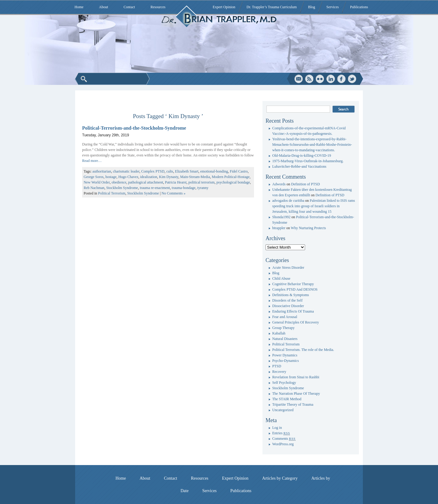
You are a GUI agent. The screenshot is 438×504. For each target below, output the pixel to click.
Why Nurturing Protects (308, 228)
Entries (281, 433)
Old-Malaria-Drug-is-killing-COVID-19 (302, 156)
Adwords (279, 184)
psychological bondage (233, 182)
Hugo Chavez (128, 177)
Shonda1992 (281, 217)
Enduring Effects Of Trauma (293, 311)
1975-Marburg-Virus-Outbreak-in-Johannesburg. (308, 161)
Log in (277, 428)
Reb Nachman (94, 188)
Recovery (279, 372)
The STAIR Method (287, 399)
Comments (284, 439)
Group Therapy (283, 328)
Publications (359, 7)
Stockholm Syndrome (122, 188)
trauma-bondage (184, 188)
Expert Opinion (224, 7)
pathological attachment (146, 182)
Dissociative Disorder (288, 306)
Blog (312, 7)
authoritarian (102, 171)
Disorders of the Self (287, 300)
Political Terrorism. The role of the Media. (303, 350)
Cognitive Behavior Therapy (293, 284)
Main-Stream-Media (195, 177)
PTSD (277, 366)
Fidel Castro (239, 171)
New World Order (97, 182)
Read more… (92, 161)
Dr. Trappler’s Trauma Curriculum (272, 7)
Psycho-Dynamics (285, 361)
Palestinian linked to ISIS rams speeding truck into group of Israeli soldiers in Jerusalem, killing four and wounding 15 (314, 206)
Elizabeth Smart (187, 171)
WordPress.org (283, 444)
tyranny (203, 188)
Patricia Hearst (176, 182)
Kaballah (279, 333)
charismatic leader (126, 171)
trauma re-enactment (155, 188)
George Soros (94, 177)
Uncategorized (283, 410)
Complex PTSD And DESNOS (295, 289)
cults (170, 171)
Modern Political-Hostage (231, 177)
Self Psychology (284, 383)
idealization (149, 177)
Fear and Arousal (285, 317)
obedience (119, 182)
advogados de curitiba (288, 201)
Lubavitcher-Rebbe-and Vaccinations (299, 166)
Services (333, 7)
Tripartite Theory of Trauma (293, 404)
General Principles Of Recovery (296, 322)
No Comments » (174, 193)
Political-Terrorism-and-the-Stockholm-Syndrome (134, 128)
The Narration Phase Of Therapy (296, 394)
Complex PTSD (153, 171)
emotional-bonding (214, 171)
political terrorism (201, 182)
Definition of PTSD (306, 184)
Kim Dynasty (169, 177)
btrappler (279, 228)
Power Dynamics (285, 355)
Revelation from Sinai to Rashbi (296, 377)
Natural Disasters (285, 339)
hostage (111, 177)
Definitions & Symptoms (291, 295)
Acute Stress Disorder (288, 268)
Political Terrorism (112, 193)
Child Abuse (281, 278)
